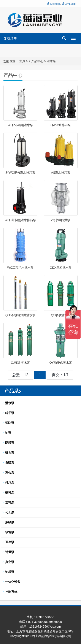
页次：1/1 (60, 375)
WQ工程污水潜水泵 (20, 268)
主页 (22, 61)
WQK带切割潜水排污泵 (20, 220)
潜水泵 (51, 61)
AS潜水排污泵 (61, 173)
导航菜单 (10, 38)
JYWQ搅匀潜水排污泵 (20, 173)
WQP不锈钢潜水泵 (20, 125)
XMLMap (69, 4)
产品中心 (37, 61)
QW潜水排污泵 (61, 125)
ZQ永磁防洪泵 (61, 220)
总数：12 (20, 375)
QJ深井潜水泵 (20, 363)
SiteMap (53, 4)
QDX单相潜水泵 (61, 268)
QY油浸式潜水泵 (61, 363)
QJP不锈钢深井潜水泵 (20, 315)
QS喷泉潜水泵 (61, 315)
